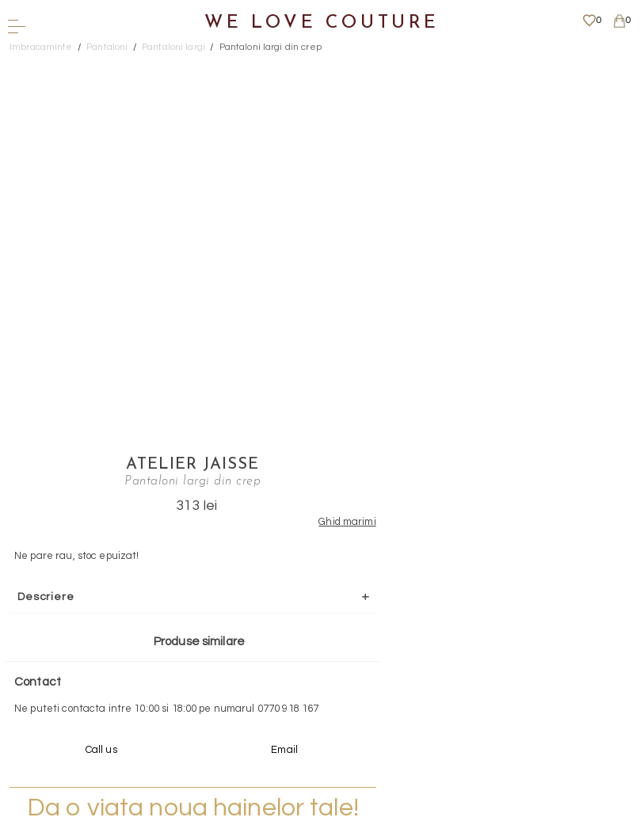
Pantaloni (107, 47)
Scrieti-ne (316, 620)
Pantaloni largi (173, 47)
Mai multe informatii (317, 709)
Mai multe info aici (444, 527)
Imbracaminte (41, 47)
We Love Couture (322, 23)
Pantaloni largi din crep (271, 47)
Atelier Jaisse (444, 67)
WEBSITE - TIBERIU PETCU (317, 831)
